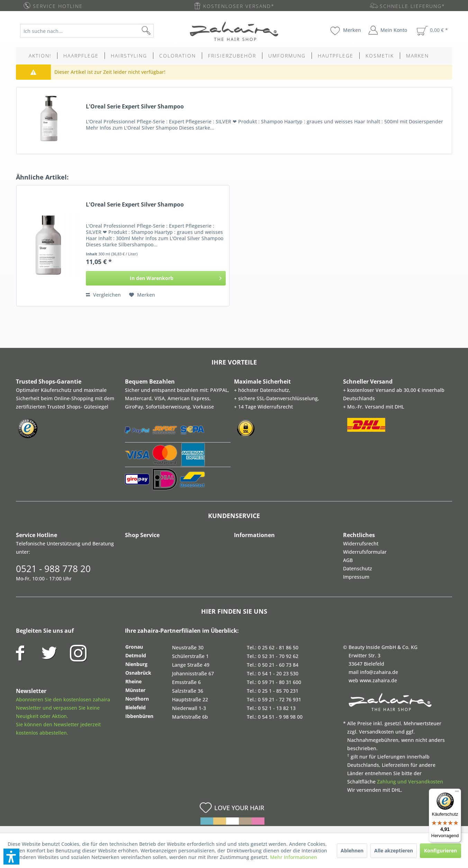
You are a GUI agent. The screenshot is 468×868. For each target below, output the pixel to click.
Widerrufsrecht (361, 543)
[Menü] (457, 793)
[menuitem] (92, 31)
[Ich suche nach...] (87, 31)
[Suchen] (157, 31)
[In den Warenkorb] (156, 278)
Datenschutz (358, 568)
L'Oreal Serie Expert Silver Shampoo (135, 107)
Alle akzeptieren (394, 851)
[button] (11, 857)
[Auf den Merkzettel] (142, 295)
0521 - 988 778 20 (53, 569)
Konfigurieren (440, 851)
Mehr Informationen (294, 857)
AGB (348, 560)
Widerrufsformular (365, 552)
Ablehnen (352, 851)
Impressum (356, 577)
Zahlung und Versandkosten (410, 782)
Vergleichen (103, 295)
